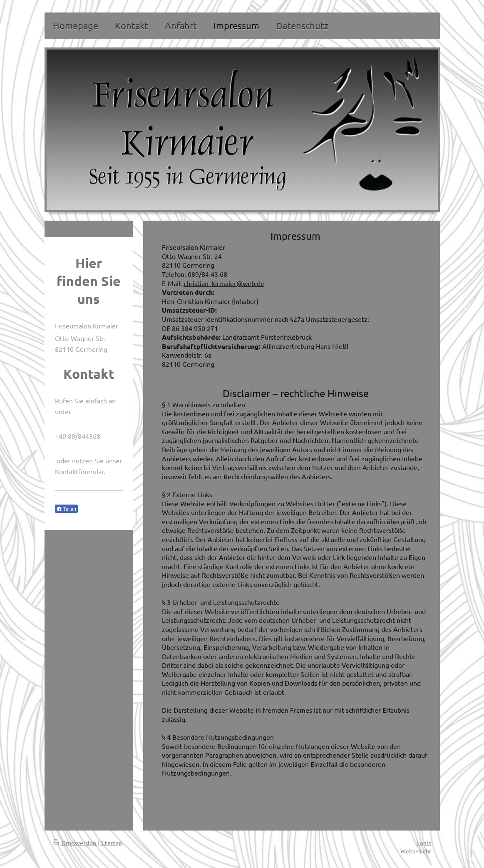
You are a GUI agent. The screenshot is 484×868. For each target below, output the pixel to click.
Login (424, 843)
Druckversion (75, 843)
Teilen (66, 509)
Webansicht (416, 851)
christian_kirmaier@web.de (224, 283)
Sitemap (111, 843)
